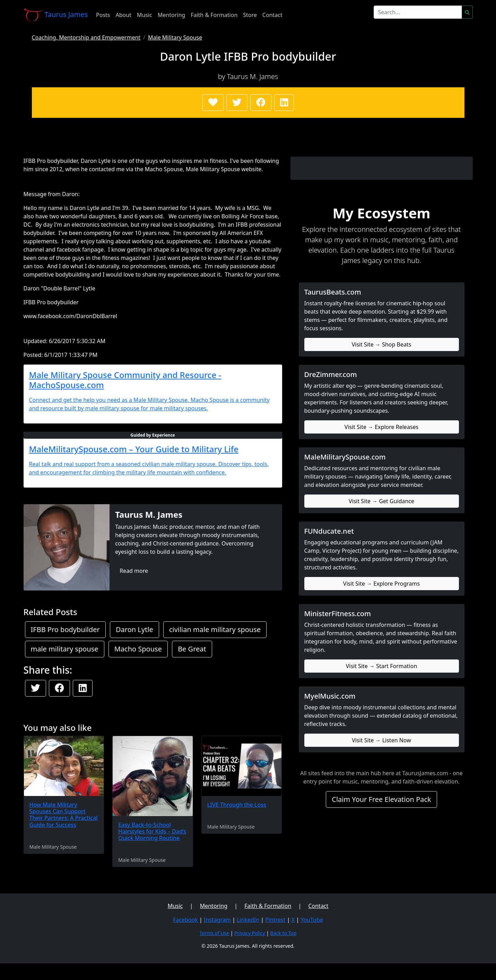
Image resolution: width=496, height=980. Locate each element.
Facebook (185, 920)
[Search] (418, 12)
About (124, 15)
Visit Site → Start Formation (382, 666)
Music (145, 15)
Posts (103, 15)
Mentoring (171, 15)
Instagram (217, 920)
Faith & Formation (214, 15)
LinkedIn (248, 920)
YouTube (312, 920)
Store (250, 15)
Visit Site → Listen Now (381, 740)
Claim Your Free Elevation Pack (381, 799)
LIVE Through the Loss (237, 805)
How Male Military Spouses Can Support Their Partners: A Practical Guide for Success (64, 815)
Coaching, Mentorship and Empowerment (86, 37)
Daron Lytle (134, 629)
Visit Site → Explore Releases (381, 427)
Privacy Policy (250, 933)
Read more (134, 571)
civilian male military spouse (215, 629)
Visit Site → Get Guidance (381, 501)
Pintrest (275, 920)
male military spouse (65, 649)
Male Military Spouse (175, 37)
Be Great (192, 649)
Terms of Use (215, 933)
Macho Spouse (138, 649)
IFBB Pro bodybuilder (65, 629)
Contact (272, 15)
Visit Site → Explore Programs (381, 584)
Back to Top (284, 933)
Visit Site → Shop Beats (382, 344)
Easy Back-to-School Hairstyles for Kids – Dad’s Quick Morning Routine (152, 831)
